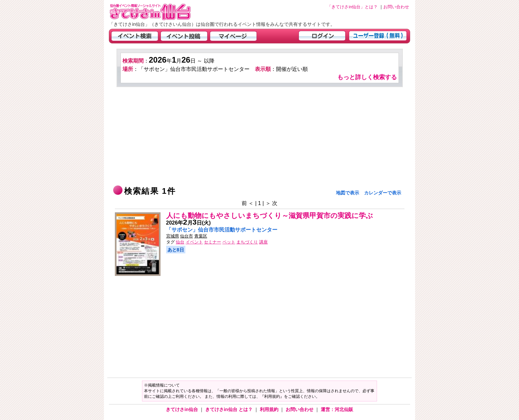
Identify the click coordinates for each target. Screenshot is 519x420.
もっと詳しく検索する (367, 77)
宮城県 (173, 236)
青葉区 (201, 236)
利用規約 (270, 409)
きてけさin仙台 (183, 409)
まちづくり (247, 242)
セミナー (212, 242)
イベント (194, 242)
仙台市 (187, 236)
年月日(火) (189, 223)
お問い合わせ (300, 409)
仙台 (180, 242)
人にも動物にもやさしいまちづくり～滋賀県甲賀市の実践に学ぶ (270, 215)
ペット (229, 242)
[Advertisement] (260, 137)
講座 (263, 242)
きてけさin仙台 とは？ (230, 409)
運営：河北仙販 (337, 409)
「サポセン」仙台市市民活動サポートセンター (222, 230)
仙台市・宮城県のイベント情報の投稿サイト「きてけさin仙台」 (159, 12)
